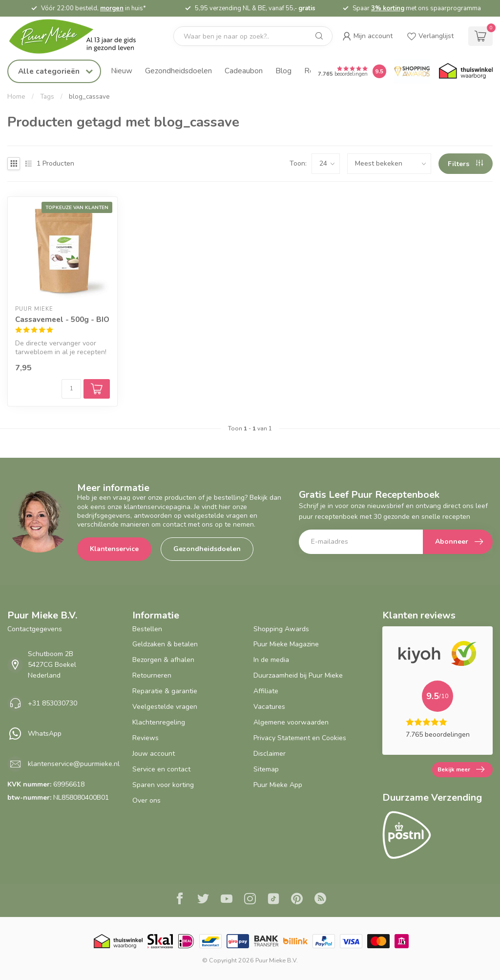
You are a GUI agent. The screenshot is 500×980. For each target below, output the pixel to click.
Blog (283, 71)
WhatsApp (45, 734)
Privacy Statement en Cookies (300, 738)
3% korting (388, 8)
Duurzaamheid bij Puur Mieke (298, 675)
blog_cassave (89, 97)
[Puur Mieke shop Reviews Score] (379, 71)
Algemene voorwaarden (291, 722)
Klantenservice (114, 549)
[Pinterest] (297, 900)
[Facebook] (180, 900)
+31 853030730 (52, 703)
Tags (47, 97)
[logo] (81, 36)
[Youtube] (227, 900)
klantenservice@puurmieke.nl (74, 764)
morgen (112, 8)
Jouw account (154, 754)
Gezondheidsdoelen (178, 71)
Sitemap (266, 769)
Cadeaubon (244, 71)
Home (16, 97)
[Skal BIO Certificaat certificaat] (160, 941)
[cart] (480, 36)
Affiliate (266, 691)
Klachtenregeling (159, 722)
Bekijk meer (461, 769)
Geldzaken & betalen (165, 644)
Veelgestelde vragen (165, 707)
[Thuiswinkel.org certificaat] (466, 71)
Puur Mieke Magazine (286, 644)
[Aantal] (71, 389)
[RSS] (320, 900)
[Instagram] (250, 900)
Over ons (146, 800)
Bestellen (147, 629)
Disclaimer (270, 754)
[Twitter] (203, 900)
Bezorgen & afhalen (163, 660)
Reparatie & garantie (165, 691)
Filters (465, 164)
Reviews (146, 738)
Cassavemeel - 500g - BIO (62, 319)
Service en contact (161, 769)
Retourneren (152, 675)
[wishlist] (430, 36)
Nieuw (122, 71)
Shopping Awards (281, 629)
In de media (271, 660)
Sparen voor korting (163, 785)
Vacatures (269, 707)
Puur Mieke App (278, 785)
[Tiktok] (273, 900)
